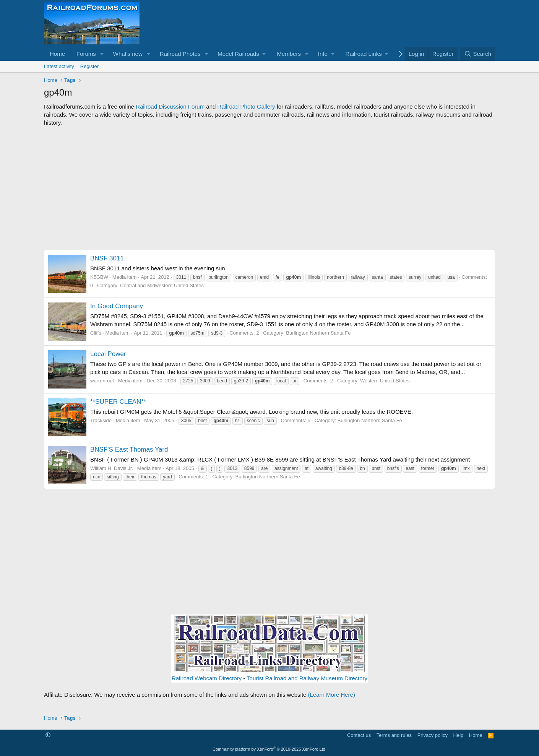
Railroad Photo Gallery (246, 106)
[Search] (478, 54)
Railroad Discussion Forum (170, 106)
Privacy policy (433, 735)
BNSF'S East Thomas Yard (129, 450)
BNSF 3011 (107, 258)
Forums (86, 54)
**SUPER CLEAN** (118, 402)
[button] (102, 54)
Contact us (359, 735)
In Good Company (117, 306)
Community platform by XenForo (269, 749)
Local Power (108, 354)
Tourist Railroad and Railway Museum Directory (307, 678)
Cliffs (96, 333)
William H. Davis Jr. (112, 468)
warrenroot (102, 381)
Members (289, 54)
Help (459, 735)
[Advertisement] (269, 188)
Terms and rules (394, 735)
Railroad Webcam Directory (207, 678)
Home (57, 54)
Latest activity (59, 66)
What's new (128, 54)
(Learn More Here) (332, 695)
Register (89, 66)
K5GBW (99, 277)
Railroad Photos (180, 54)
